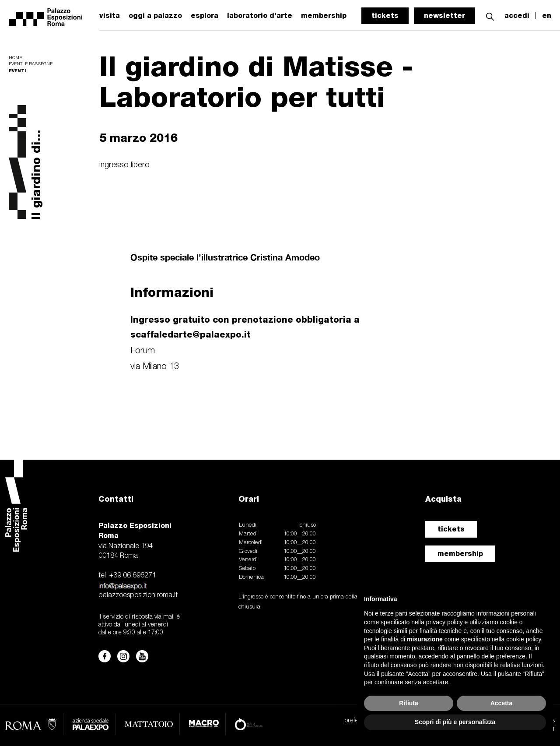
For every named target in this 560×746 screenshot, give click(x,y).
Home (15, 58)
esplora (205, 16)
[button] (490, 16)
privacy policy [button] (444, 622)
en (547, 16)
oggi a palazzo (155, 16)
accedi (517, 16)
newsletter (444, 16)
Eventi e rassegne (31, 64)
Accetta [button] (502, 703)
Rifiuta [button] (409, 703)
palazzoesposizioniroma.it (138, 595)
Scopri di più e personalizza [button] (455, 722)
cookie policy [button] (523, 639)
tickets (385, 16)
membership (460, 554)
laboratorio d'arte (260, 16)
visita (110, 16)
